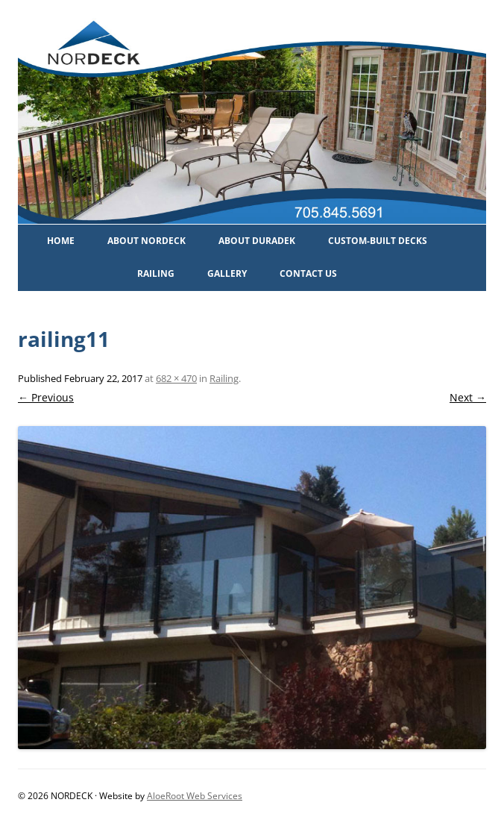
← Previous (46, 397)
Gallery (227, 273)
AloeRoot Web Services (195, 796)
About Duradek (257, 241)
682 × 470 (176, 378)
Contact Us (308, 273)
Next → (468, 397)
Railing (156, 273)
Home (61, 241)
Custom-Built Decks (378, 241)
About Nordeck (147, 241)
